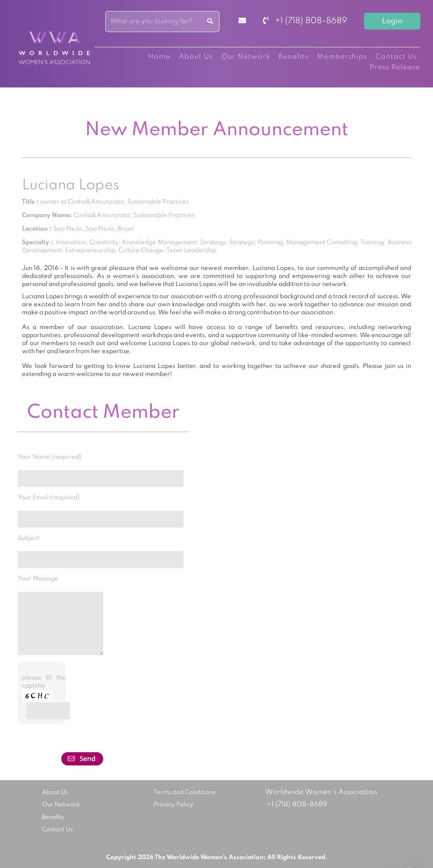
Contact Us (396, 57)
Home (159, 57)
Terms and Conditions (184, 792)
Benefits (293, 57)
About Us (196, 57)
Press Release (395, 67)
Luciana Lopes (71, 185)
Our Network (246, 57)
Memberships (342, 57)
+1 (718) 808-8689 (305, 21)
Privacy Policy (173, 805)
